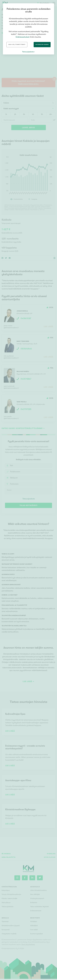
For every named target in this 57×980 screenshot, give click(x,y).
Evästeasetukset (23, 37)
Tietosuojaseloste (28, 52)
